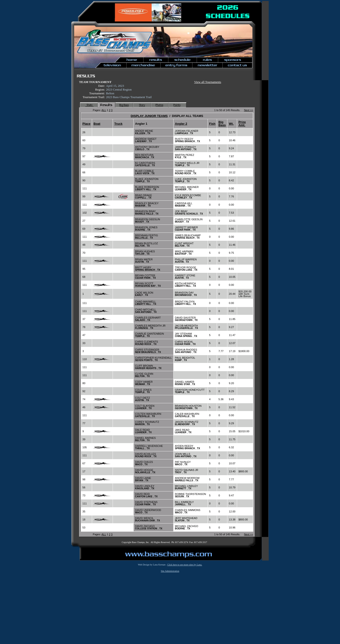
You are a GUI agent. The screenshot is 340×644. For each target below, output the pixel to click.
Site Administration (170, 571)
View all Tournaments (208, 82)
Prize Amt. (242, 124)
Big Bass (222, 124)
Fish (212, 124)
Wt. (231, 124)
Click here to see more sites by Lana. (185, 565)
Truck (118, 124)
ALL (104, 110)
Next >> (249, 110)
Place (86, 124)
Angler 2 (181, 124)
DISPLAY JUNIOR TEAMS (149, 116)
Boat (97, 124)
